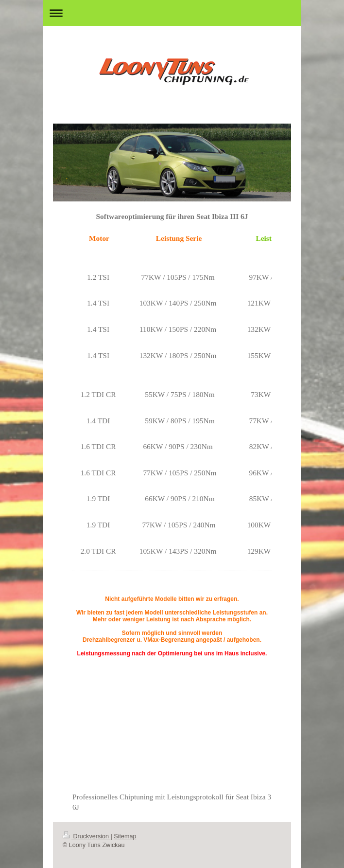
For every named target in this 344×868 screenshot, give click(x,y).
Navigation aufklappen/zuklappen (172, 13)
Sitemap (125, 836)
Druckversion (86, 836)
